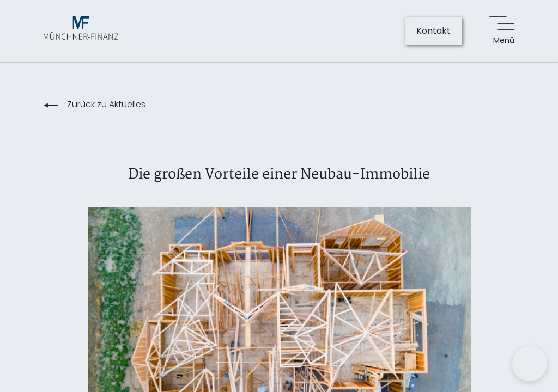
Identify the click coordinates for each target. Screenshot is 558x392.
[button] (530, 364)
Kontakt (433, 31)
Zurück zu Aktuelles (106, 104)
